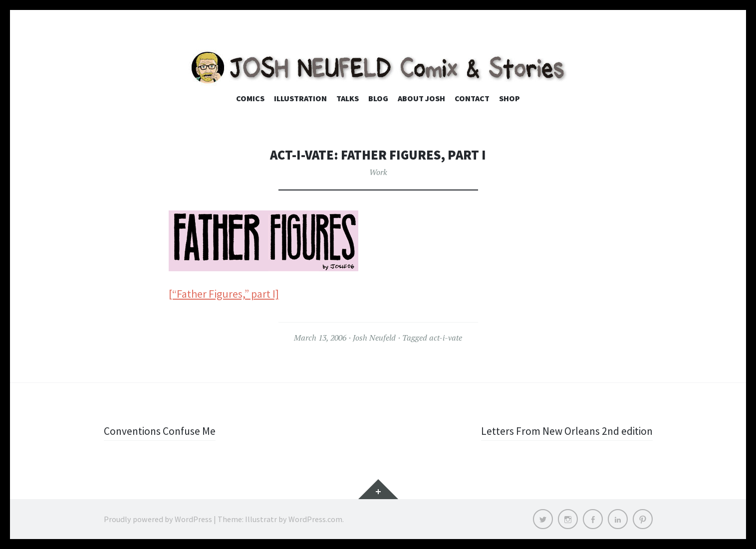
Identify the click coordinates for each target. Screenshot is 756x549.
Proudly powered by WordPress (158, 519)
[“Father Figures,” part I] (224, 294)
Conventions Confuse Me (161, 431)
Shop (509, 98)
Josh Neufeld (374, 338)
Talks (348, 98)
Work (378, 172)
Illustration (300, 98)
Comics (250, 98)
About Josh (421, 98)
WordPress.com (315, 519)
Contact (472, 98)
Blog (378, 98)
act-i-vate (446, 338)
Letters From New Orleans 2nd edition (565, 431)
